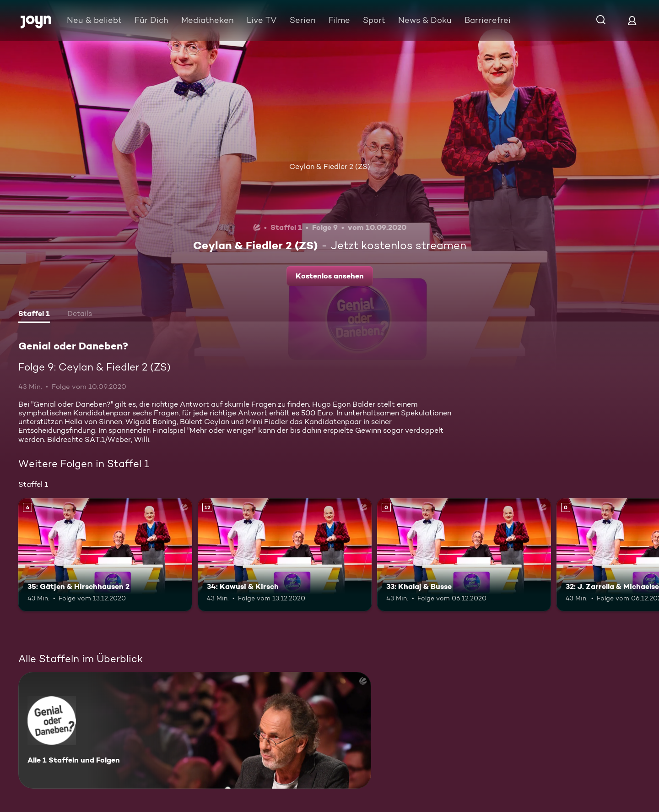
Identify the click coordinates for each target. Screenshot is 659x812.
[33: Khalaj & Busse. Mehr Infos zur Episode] (464, 555)
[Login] (632, 20)
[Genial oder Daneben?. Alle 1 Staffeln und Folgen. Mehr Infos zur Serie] (195, 730)
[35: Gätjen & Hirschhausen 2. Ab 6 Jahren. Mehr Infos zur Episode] (105, 555)
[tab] (34, 315)
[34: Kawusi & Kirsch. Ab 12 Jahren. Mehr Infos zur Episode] (285, 555)
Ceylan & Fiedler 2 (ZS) (330, 166)
